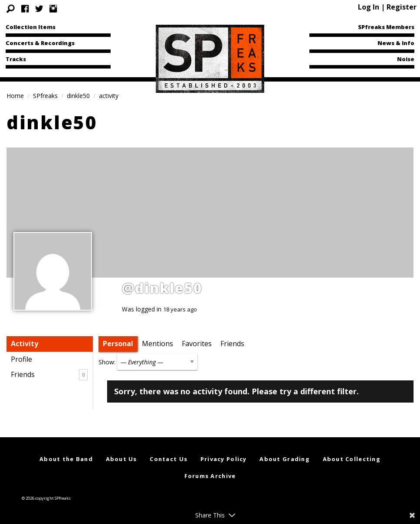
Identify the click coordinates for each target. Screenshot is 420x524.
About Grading (285, 459)
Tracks (16, 59)
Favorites (197, 344)
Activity (25, 344)
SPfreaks (45, 96)
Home (15, 96)
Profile (21, 359)
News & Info (396, 43)
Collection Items (31, 27)
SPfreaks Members (386, 27)
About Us (121, 459)
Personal (118, 344)
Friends (49, 375)
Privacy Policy (224, 459)
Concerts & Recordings (40, 43)
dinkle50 (78, 96)
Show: (107, 362)
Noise (406, 59)
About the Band (66, 459)
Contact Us (169, 459)
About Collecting (352, 459)
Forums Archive (210, 476)
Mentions (157, 344)
